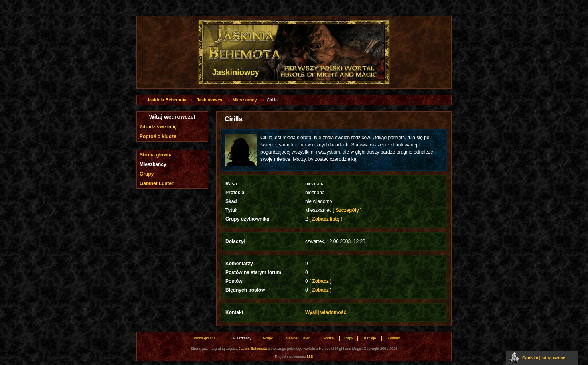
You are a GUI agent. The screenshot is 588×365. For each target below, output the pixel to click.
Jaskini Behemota (253, 349)
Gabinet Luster (157, 183)
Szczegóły (347, 210)
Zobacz (320, 281)
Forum (329, 338)
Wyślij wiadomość (326, 312)
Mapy (349, 338)
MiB (310, 357)
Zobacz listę (326, 219)
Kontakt (394, 338)
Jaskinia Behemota (167, 100)
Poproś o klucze (158, 136)
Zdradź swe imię (158, 127)
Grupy (147, 174)
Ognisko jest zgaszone (544, 358)
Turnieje (369, 338)
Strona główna (156, 155)
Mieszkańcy (244, 100)
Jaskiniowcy (210, 100)
